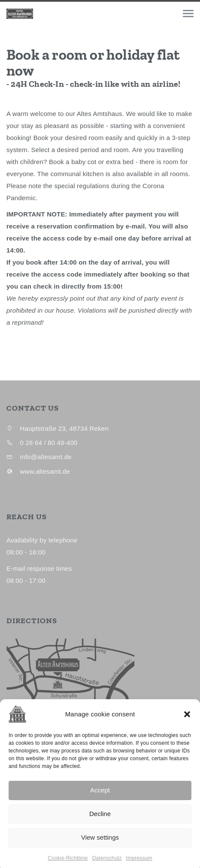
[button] (187, 722)
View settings (100, 845)
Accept (100, 798)
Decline (100, 822)
